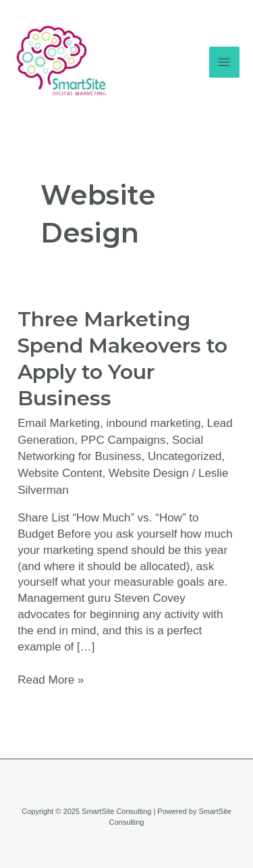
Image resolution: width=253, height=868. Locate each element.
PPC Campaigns (123, 440)
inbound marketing (154, 423)
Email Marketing (59, 423)
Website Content (60, 473)
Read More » (51, 679)
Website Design (149, 473)
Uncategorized (185, 456)
